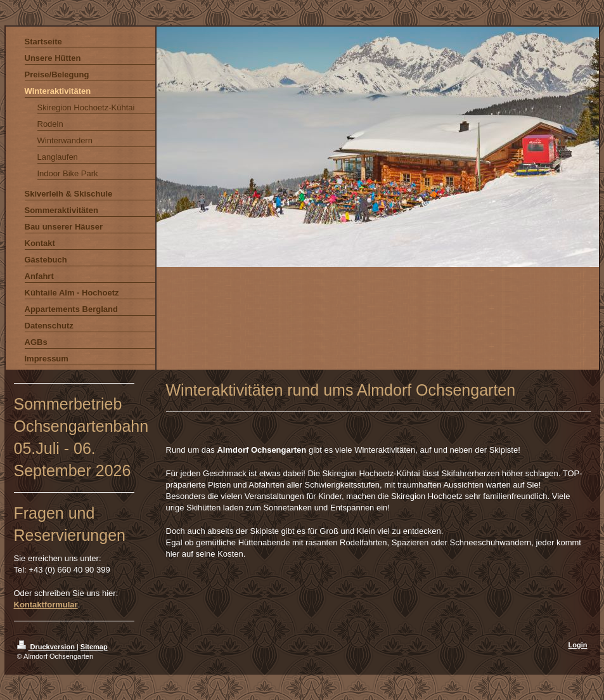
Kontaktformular (46, 605)
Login (578, 645)
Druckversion (47, 647)
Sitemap (94, 647)
